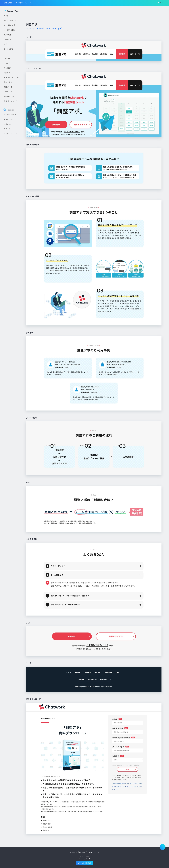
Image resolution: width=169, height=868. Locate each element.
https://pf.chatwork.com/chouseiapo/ (44, 28)
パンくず (7, 63)
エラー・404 (8, 119)
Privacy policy (93, 852)
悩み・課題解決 (10, 25)
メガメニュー (9, 124)
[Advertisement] (12, 176)
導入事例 (7, 35)
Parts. (9, 3)
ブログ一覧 (8, 87)
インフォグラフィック (11, 77)
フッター (7, 58)
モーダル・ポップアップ (12, 115)
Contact (162, 3)
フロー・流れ (9, 39)
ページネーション (10, 134)
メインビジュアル (10, 21)
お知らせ (7, 73)
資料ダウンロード (10, 101)
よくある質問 (9, 49)
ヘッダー (7, 16)
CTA (6, 54)
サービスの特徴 (10, 30)
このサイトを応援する (84, 863)
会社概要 (7, 68)
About (155, 3)
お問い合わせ (9, 96)
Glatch (88, 859)
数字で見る (8, 82)
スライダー (8, 129)
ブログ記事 (8, 92)
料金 (6, 44)
